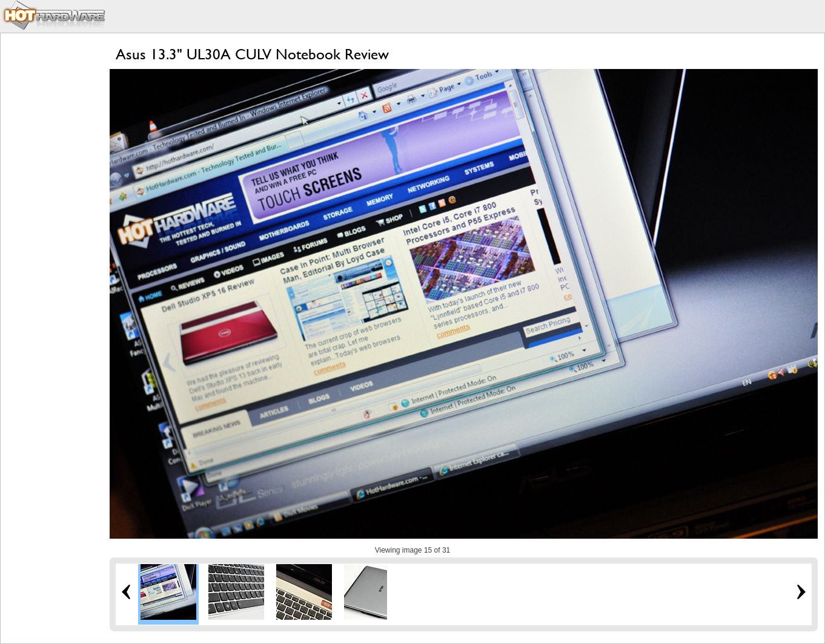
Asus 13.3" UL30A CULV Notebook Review (252, 54)
